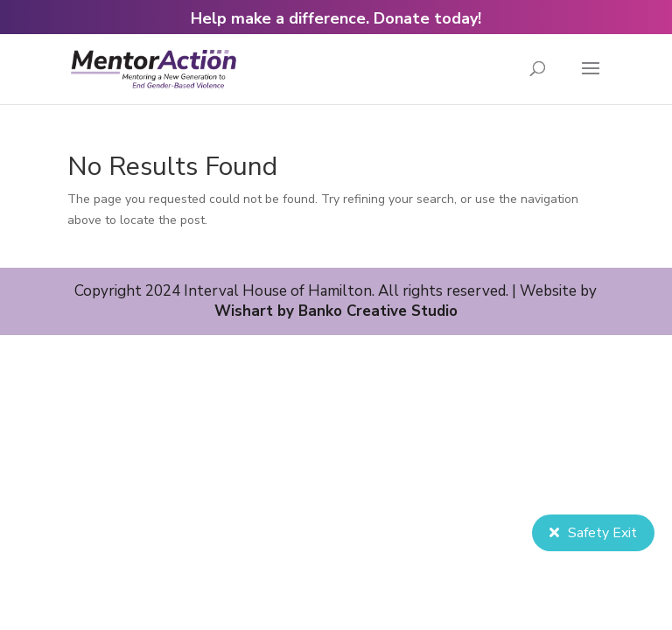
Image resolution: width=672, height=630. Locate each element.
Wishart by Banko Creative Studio (336, 311)
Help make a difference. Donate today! (336, 18)
